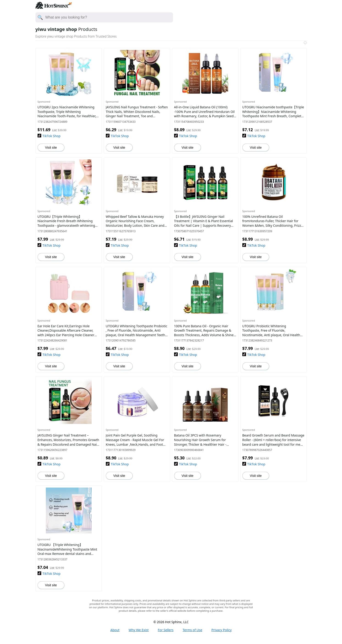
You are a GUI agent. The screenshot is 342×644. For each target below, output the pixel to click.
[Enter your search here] (109, 17)
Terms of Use (192, 630)
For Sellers (166, 630)
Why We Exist (139, 630)
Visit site (51, 147)
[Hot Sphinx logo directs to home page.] (54, 7)
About (115, 630)
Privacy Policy (222, 630)
